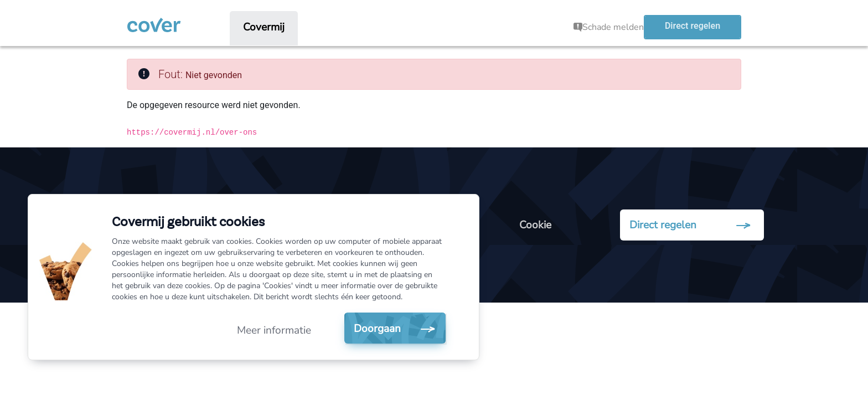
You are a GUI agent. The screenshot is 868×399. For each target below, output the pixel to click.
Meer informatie (274, 330)
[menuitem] (264, 27)
